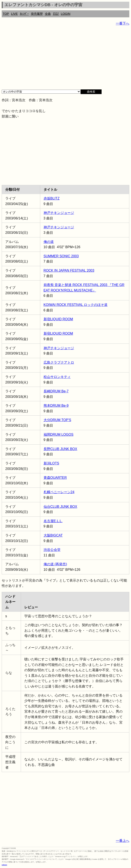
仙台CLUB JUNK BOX (60, 507)
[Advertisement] (65, 59)
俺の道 (49, 242)
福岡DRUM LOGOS (59, 435)
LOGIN (66, 14)
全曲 (48, 14)
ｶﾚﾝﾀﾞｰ (24, 14)
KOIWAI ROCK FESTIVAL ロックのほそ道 (76, 305)
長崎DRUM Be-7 (56, 391)
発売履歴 (37, 14)
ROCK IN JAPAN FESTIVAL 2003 (69, 270)
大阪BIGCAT (53, 535)
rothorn (4, 865)
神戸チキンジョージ (59, 213)
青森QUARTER (55, 478)
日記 (56, 14)
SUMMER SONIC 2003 (61, 256)
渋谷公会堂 (52, 550)
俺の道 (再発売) (55, 564)
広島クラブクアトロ (59, 362)
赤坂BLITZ (52, 198)
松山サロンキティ (57, 377)
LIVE (14, 14)
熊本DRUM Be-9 (56, 406)
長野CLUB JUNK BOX (60, 449)
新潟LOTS (51, 463)
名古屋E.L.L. (53, 521)
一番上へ (123, 841)
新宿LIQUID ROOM (58, 319)
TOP (6, 14)
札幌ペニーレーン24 (59, 492)
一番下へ (123, 23)
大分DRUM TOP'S (57, 420)
